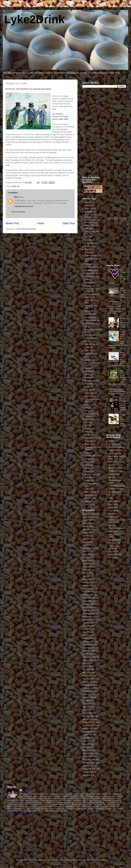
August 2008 (88, 697)
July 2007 (86, 738)
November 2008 (89, 688)
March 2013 (87, 561)
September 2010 (89, 620)
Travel (87, 480)
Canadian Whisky (92, 267)
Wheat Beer (90, 495)
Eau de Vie (89, 311)
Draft (111, 498)
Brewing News (114, 474)
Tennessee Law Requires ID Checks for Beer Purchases (117, 391)
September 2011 (89, 598)
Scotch (87, 444)
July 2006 (86, 775)
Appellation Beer (115, 450)
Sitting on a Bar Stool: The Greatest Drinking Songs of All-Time (117, 310)
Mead (87, 368)
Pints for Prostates (92, 399)
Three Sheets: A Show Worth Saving (123, 404)
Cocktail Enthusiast (116, 489)
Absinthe (88, 202)
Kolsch (87, 347)
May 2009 (86, 669)
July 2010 (86, 626)
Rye (86, 425)
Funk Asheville (91, 320)
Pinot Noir (89, 396)
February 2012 (88, 582)
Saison (87, 429)
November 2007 (89, 725)
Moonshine (89, 384)
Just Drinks (113, 507)
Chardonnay (90, 276)
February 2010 (88, 641)
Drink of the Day (91, 300)
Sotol (87, 453)
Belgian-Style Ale (92, 232)
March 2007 (87, 750)
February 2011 (88, 604)
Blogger (111, 860)
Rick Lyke (27, 790)
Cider (87, 279)
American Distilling (116, 447)
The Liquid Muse (115, 554)
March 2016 (87, 523)
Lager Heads (114, 511)
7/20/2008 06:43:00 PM (24, 206)
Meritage (88, 371)
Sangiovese (89, 435)
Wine (87, 501)
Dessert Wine (90, 294)
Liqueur (88, 360)
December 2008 (89, 685)
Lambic (88, 357)
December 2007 (89, 722)
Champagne (90, 273)
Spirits (87, 459)
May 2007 (86, 744)
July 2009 (86, 663)
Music (87, 387)
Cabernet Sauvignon (93, 259)
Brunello (88, 252)
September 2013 (89, 548)
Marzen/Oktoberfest (93, 363)
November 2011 (89, 592)
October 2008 (88, 691)
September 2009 (89, 657)
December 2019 (89, 514)
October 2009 (88, 654)
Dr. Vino (112, 495)
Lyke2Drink (34, 19)
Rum (87, 422)
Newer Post (12, 223)
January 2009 (88, 682)
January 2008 (88, 719)
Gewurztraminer (91, 323)
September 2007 (89, 732)
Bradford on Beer (116, 471)
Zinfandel (88, 505)
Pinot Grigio (89, 393)
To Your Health (91, 474)
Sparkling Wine (91, 456)
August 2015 (88, 526)
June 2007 (87, 741)
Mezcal (88, 378)
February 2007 (88, 753)
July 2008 (86, 700)
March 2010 (87, 638)
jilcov (16, 197)
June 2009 (87, 666)
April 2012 (87, 576)
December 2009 (89, 648)
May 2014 (86, 542)
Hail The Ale (114, 504)
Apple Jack (89, 209)
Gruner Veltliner (91, 335)
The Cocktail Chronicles (114, 547)
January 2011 (88, 607)
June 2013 (87, 554)
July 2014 (86, 536)
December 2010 (89, 610)
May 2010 (86, 632)
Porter (87, 411)
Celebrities (89, 270)
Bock (87, 237)
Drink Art (16, 186)
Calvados (88, 264)
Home (41, 223)
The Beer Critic (115, 540)
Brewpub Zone (115, 477)
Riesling (88, 419)
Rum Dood (113, 531)
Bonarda (88, 240)
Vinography (113, 558)
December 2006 (89, 760)
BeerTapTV (113, 465)
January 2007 (88, 756)
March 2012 (87, 579)
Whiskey (88, 498)
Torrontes (88, 477)
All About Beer (114, 444)
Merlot (87, 374)
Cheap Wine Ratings (117, 486)
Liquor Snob (114, 517)
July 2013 (86, 551)
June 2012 (87, 570)
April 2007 (87, 747)
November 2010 (89, 613)
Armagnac (89, 212)
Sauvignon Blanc (92, 438)
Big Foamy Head (115, 468)
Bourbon (88, 246)
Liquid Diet (113, 514)
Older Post (69, 223)
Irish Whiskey (90, 344)
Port (86, 408)
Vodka (87, 489)
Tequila (88, 471)
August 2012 (88, 567)
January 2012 (88, 585)
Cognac (88, 286)
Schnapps (89, 441)
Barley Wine (90, 225)
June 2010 (87, 629)
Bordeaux (89, 243)
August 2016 (88, 520)
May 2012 (86, 573)
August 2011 (88, 601)
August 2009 (88, 660)
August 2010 (88, 623)
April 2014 (87, 545)
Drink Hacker (114, 501)
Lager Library (90, 353)
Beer (87, 228)
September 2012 (89, 564)
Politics (88, 405)
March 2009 (87, 676)
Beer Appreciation (116, 462)
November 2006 (89, 763)
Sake (87, 432)
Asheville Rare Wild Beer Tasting (93, 221)
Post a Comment (18, 212)
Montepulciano (91, 381)
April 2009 (87, 672)
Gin (86, 326)
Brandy (88, 249)
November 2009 (89, 651)
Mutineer (112, 525)
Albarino (88, 205)
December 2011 (89, 589)
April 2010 (87, 635)
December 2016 (89, 517)
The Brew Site (114, 543)
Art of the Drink (115, 453)
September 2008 (89, 694)
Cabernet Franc (91, 256)
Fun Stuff (88, 317)
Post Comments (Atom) (26, 229)
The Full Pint (114, 551)
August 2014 (88, 533)
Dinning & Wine (115, 492)
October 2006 (88, 766)
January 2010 (88, 645)
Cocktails (88, 283)
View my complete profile (17, 814)
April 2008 (87, 710)
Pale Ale (88, 390)
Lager (87, 350)
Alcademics (113, 441)
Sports (87, 462)
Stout (87, 465)
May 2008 (86, 707)
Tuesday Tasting (91, 484)
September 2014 (89, 529)
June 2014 (87, 539)
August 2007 (88, 735)
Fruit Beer (89, 314)
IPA (86, 341)
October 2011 (88, 595)
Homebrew (89, 338)
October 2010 (88, 617)
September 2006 (89, 769)
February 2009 (88, 679)
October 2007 (88, 728)
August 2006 (88, 772)
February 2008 (88, 716)
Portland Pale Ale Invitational (92, 415)
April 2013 (87, 557)
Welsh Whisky (90, 492)
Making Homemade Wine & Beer (117, 521)
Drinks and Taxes (92, 306)
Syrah (87, 468)
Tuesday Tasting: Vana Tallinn (123, 323)
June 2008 (87, 704)
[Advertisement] (95, 134)
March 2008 (87, 713)
